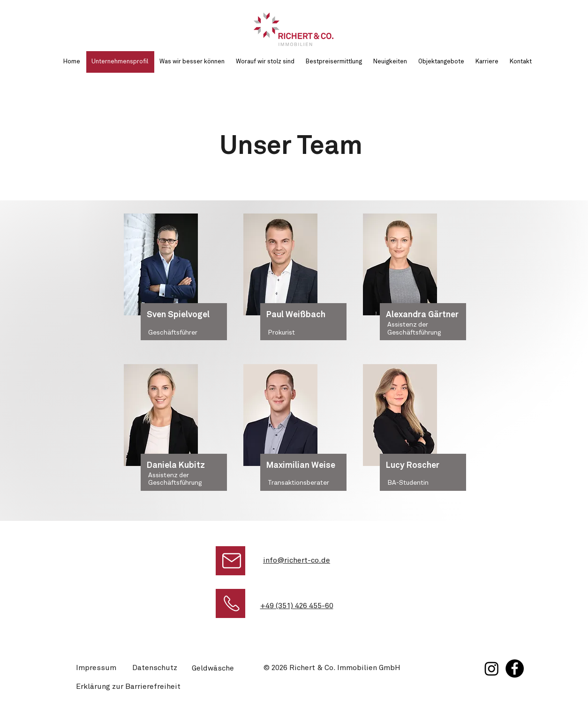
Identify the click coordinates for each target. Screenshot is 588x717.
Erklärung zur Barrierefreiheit (128, 687)
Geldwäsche (213, 668)
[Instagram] (492, 668)
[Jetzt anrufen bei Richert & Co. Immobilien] (230, 603)
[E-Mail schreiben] (230, 561)
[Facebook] (515, 668)
